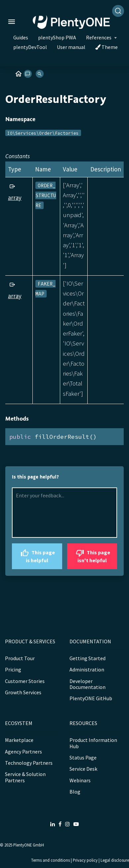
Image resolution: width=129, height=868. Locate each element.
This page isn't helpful (92, 555)
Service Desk (83, 769)
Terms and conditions (50, 860)
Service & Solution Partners (25, 777)
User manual (71, 47)
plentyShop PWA (57, 37)
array (15, 198)
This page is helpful (37, 555)
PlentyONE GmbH (29, 845)
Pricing (13, 669)
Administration (87, 669)
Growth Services (23, 692)
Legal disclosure (115, 860)
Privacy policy (85, 860)
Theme (107, 47)
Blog (75, 792)
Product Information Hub (93, 743)
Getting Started (87, 658)
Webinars (80, 780)
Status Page (83, 757)
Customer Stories (25, 681)
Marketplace (19, 740)
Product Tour (20, 658)
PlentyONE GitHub (91, 698)
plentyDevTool (30, 47)
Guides (21, 37)
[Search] (118, 11)
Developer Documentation (87, 684)
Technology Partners (29, 763)
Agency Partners (23, 752)
